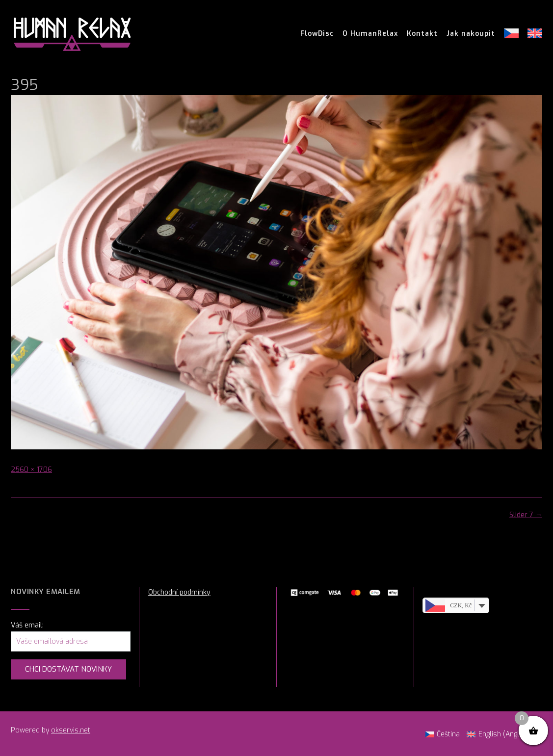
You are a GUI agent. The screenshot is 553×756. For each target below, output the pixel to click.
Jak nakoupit (471, 34)
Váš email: (27, 625)
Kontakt (422, 34)
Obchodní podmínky (179, 592)
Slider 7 (526, 515)
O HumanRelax (370, 34)
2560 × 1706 (31, 470)
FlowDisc (317, 34)
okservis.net (71, 730)
